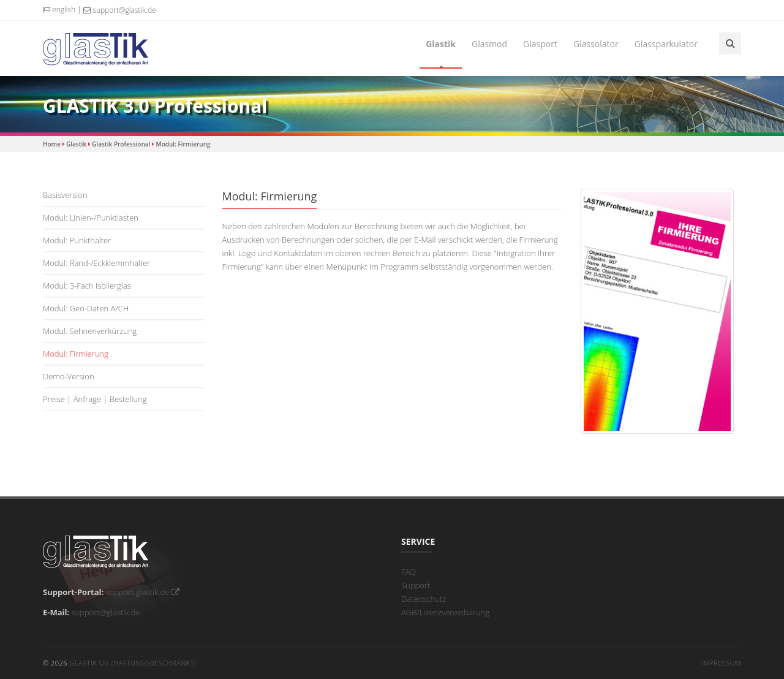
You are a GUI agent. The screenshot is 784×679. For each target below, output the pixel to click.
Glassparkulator (666, 44)
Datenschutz (424, 599)
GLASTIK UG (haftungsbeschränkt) (133, 663)
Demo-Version (69, 376)
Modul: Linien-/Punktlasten (91, 218)
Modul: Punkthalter (77, 240)
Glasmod (489, 44)
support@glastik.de (119, 10)
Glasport (540, 44)
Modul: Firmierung (183, 144)
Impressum (721, 663)
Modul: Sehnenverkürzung (90, 331)
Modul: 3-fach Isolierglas (87, 286)
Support (416, 585)
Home (52, 144)
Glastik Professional (121, 144)
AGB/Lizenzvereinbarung (445, 612)
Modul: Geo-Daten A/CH (86, 308)
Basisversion (65, 195)
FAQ (409, 572)
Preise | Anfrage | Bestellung (95, 399)
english (59, 9)
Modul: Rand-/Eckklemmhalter (96, 263)
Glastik (441, 44)
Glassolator (596, 44)
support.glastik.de (143, 592)
